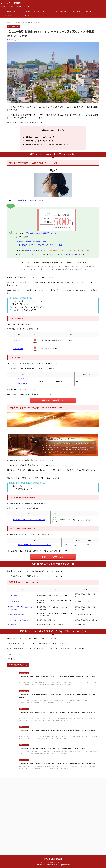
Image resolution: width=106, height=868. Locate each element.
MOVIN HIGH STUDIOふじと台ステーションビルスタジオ (29, 520)
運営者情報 (8, 15)
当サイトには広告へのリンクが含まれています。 (53, 789)
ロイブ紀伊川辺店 (18, 349)
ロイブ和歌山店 (18, 341)
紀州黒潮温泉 (12, 624)
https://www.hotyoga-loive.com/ (30, 200)
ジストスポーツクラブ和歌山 (17, 615)
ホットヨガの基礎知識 (8, 11)
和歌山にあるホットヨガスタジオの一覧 (39, 141)
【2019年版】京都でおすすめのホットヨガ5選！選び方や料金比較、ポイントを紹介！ (53, 748)
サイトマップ (25, 15)
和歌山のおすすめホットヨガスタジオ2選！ (41, 137)
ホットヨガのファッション (42, 11)
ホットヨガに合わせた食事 (58, 11)
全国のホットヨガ (91, 11)
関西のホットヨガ (15, 654)
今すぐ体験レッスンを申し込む (72, 254)
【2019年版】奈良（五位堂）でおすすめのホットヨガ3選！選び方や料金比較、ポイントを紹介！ (57, 763)
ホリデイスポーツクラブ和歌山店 (18, 620)
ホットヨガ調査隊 (11, 3)
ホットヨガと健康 (25, 11)
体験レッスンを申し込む (53, 400)
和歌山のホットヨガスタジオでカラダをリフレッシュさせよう (47, 145)
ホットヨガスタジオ (75, 11)
